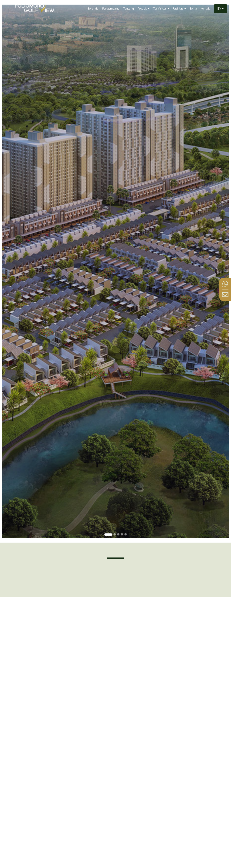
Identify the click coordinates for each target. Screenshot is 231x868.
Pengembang (111, 8)
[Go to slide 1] (109, 515)
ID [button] (219, 9)
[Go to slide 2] (114, 515)
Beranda (93, 8)
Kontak (205, 8)
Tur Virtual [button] (160, 8)
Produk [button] (142, 8)
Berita (193, 8)
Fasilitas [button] (178, 8)
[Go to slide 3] (118, 515)
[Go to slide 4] (121, 515)
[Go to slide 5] (125, 515)
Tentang (129, 8)
